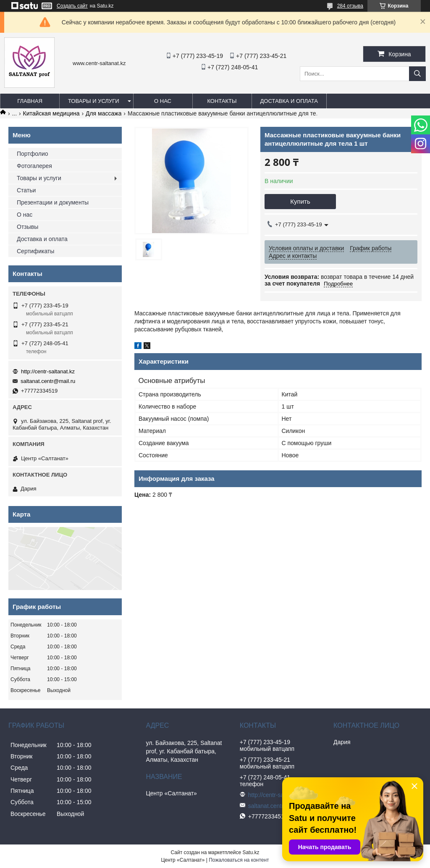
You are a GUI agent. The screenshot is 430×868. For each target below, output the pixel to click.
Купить (300, 201)
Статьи (26, 190)
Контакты (222, 101)
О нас (163, 101)
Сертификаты (35, 251)
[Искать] (417, 74)
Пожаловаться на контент (239, 860)
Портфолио (33, 154)
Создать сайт (72, 6)
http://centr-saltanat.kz (48, 371)
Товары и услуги (94, 101)
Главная (30, 101)
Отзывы (28, 227)
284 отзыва (350, 6)
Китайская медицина (51, 113)
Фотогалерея (34, 166)
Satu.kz (251, 852)
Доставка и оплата (289, 101)
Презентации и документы (53, 202)
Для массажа (104, 113)
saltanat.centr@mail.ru (48, 381)
